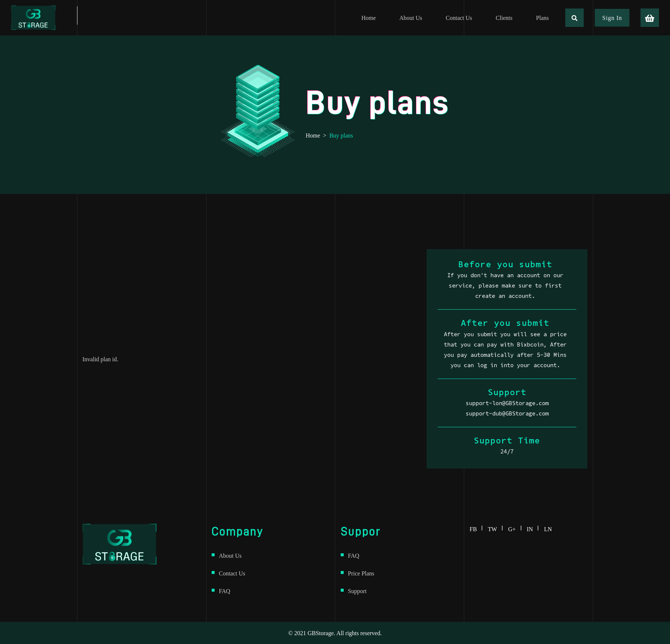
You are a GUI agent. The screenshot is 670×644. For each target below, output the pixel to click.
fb (476, 528)
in (533, 528)
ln (548, 528)
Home (313, 135)
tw (495, 528)
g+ (515, 528)
